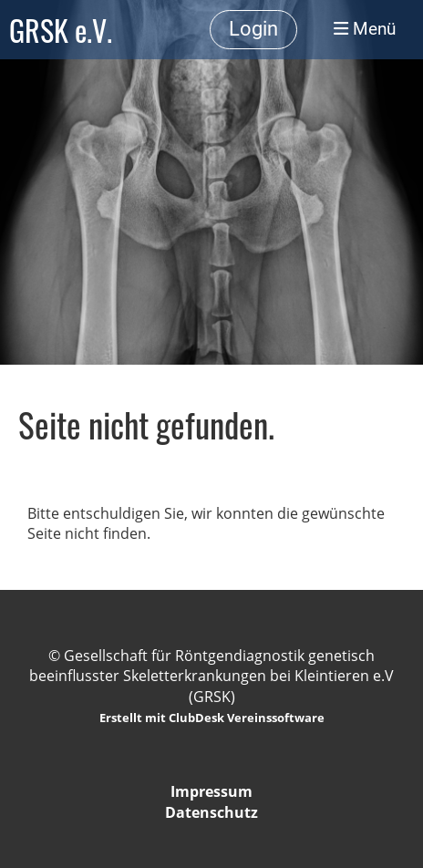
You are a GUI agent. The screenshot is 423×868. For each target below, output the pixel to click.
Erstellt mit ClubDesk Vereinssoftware (212, 718)
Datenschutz (211, 812)
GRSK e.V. (61, 30)
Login (253, 29)
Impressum (211, 791)
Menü (365, 29)
